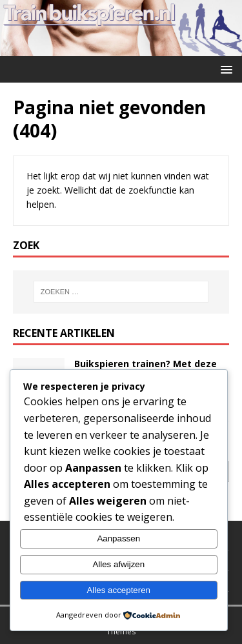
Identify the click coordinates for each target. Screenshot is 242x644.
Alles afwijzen (118, 564)
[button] (224, 69)
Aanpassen (118, 538)
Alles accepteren (118, 590)
